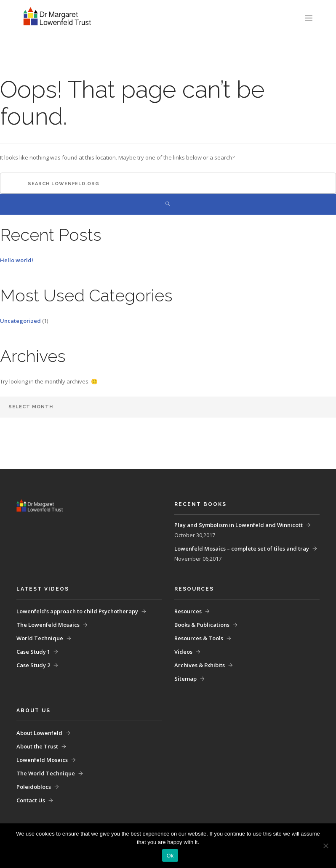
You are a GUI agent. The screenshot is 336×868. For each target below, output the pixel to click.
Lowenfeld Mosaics (42, 760)
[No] (325, 846)
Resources (188, 611)
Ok (170, 856)
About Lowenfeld (39, 733)
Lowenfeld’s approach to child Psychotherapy (77, 611)
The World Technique (46, 773)
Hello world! (17, 260)
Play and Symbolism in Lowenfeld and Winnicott (239, 525)
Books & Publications (202, 625)
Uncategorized (20, 321)
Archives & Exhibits (200, 665)
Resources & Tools (199, 638)
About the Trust (37, 746)
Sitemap (185, 679)
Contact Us (31, 800)
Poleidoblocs (34, 787)
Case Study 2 (33, 665)
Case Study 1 (33, 652)
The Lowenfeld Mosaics (48, 625)
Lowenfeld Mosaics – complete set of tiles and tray (242, 548)
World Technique (40, 638)
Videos (183, 652)
